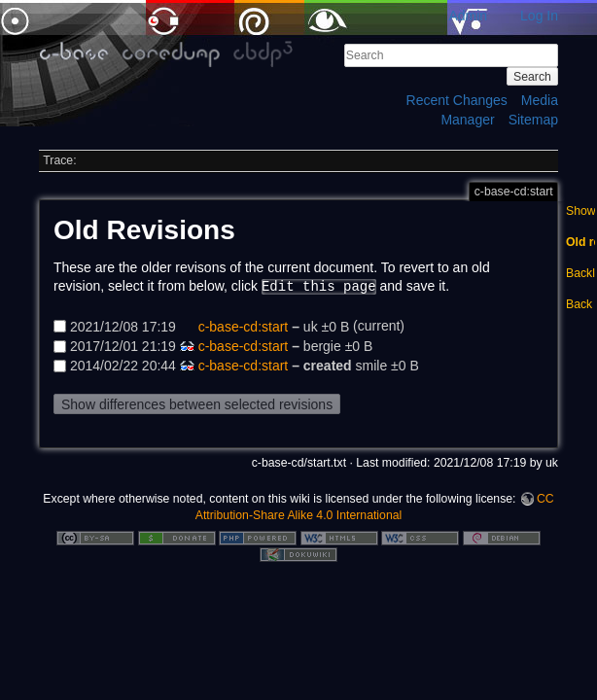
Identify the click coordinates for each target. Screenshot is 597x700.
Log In (539, 16)
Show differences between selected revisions (197, 404)
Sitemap (533, 120)
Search (532, 77)
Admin (468, 16)
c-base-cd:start (244, 326)
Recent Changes (457, 100)
